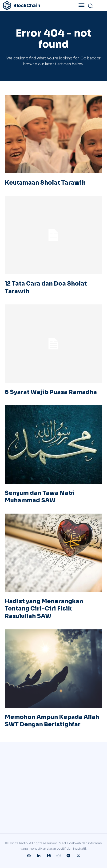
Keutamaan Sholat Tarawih (45, 183)
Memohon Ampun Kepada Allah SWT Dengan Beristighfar (52, 721)
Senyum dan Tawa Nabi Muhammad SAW (40, 497)
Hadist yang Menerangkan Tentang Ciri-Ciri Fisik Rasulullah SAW (44, 609)
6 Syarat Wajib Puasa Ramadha (51, 392)
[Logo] (35, 6)
